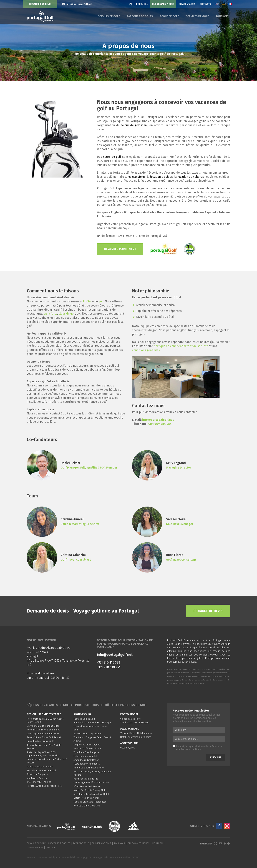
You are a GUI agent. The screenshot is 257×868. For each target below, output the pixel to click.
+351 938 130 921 (109, 667)
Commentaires (187, 4)
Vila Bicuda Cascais (37, 778)
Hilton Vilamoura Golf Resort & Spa (92, 723)
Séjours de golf (109, 16)
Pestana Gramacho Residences (90, 802)
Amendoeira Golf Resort (86, 760)
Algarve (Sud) (82, 714)
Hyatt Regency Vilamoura (87, 764)
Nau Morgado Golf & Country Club (91, 782)
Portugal (142, 4)
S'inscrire (215, 757)
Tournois (222, 16)
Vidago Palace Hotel (131, 719)
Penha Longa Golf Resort (40, 767)
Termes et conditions (191, 749)
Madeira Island (130, 729)
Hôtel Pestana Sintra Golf (40, 741)
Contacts (205, 4)
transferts (50, 314)
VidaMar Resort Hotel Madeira (136, 733)
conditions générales (146, 350)
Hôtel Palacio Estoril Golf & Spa (43, 730)
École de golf (169, 16)
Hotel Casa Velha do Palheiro (136, 737)
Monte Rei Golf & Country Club (90, 790)
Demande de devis (208, 611)
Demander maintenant (120, 249)
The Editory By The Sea (39, 782)
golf (101, 301)
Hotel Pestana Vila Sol (85, 756)
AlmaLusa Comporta (37, 774)
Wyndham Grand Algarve (86, 752)
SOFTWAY (135, 857)
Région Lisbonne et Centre (44, 714)
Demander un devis (40, 4)
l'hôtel (87, 301)
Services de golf (197, 16)
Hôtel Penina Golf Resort (87, 786)
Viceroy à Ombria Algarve (87, 806)
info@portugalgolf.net (158, 420)
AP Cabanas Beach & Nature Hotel (91, 794)
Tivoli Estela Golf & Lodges (135, 723)
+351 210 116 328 (109, 662)
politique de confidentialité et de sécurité (181, 346)
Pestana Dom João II (84, 719)
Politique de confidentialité (209, 746)
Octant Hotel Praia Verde (87, 798)
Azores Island (129, 743)
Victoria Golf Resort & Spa (87, 748)
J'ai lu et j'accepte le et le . (198, 748)
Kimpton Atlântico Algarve (87, 745)
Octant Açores (128, 748)
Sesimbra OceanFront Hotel (41, 770)
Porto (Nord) (129, 714)
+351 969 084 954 (160, 424)
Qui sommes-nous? (163, 4)
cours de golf (112, 157)
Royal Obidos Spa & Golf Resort (44, 737)
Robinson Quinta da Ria (86, 779)
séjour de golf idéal (134, 125)
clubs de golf (67, 314)
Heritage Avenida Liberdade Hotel (45, 786)
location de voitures (191, 177)
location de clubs (162, 177)
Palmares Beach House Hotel (89, 768)
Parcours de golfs (140, 16)
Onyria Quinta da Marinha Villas (43, 726)
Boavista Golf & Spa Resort (88, 734)
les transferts (137, 177)
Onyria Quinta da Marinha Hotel (43, 734)
